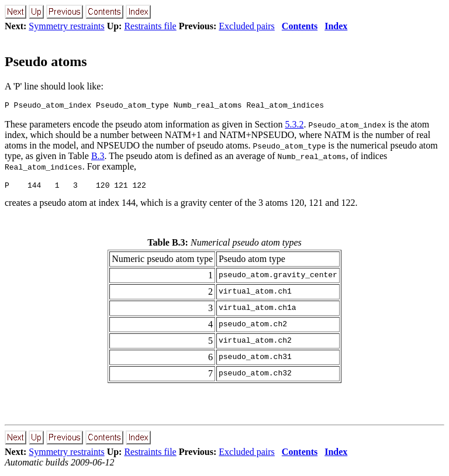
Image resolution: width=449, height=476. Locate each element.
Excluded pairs (247, 26)
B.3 (98, 158)
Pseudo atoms (46, 61)
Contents (300, 26)
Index (336, 26)
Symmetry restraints (66, 26)
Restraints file (150, 26)
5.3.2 (294, 126)
